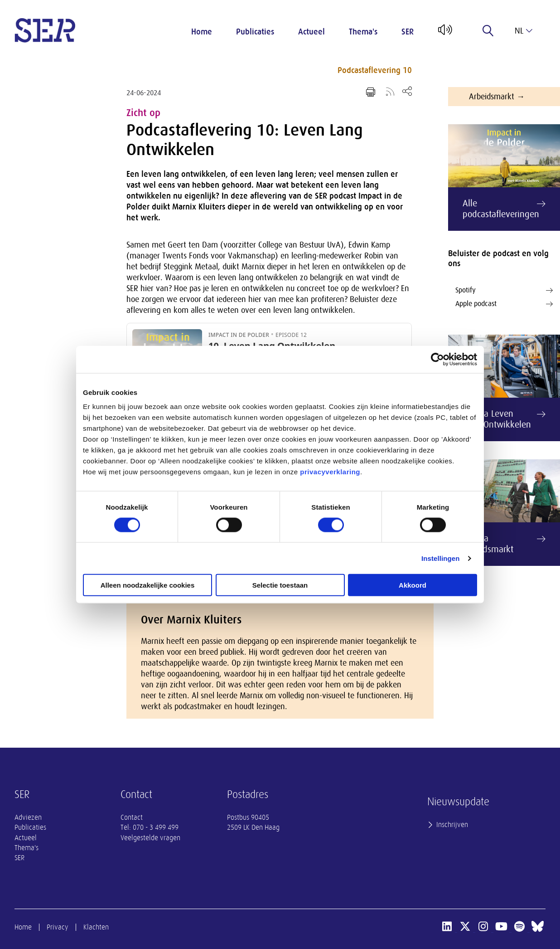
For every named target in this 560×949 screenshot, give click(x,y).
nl (524, 31)
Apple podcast (504, 304)
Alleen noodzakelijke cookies (148, 585)
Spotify (504, 290)
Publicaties (255, 32)
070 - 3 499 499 (156, 827)
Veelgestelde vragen (150, 838)
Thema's (363, 32)
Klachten (96, 927)
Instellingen (441, 558)
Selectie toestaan (280, 585)
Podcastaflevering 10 (375, 70)
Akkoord (413, 585)
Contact (132, 818)
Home (202, 32)
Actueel (311, 32)
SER (408, 32)
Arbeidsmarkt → (497, 97)
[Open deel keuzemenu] (407, 91)
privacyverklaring (330, 472)
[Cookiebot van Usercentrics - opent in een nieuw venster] (437, 359)
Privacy (58, 927)
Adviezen (28, 818)
